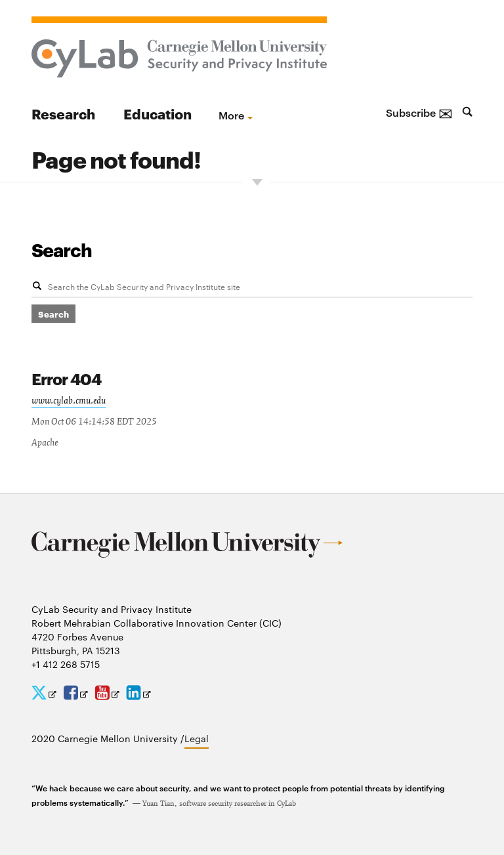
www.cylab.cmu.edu (69, 401)
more (231, 115)
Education (157, 113)
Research (63, 113)
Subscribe (419, 112)
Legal (197, 738)
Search (62, 249)
